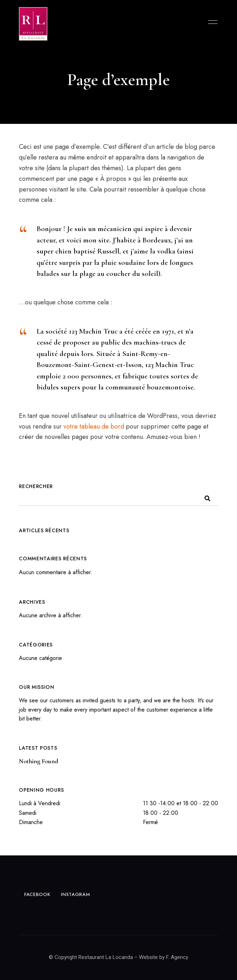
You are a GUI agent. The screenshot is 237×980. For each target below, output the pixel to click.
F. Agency (177, 957)
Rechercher (36, 486)
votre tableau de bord (94, 426)
